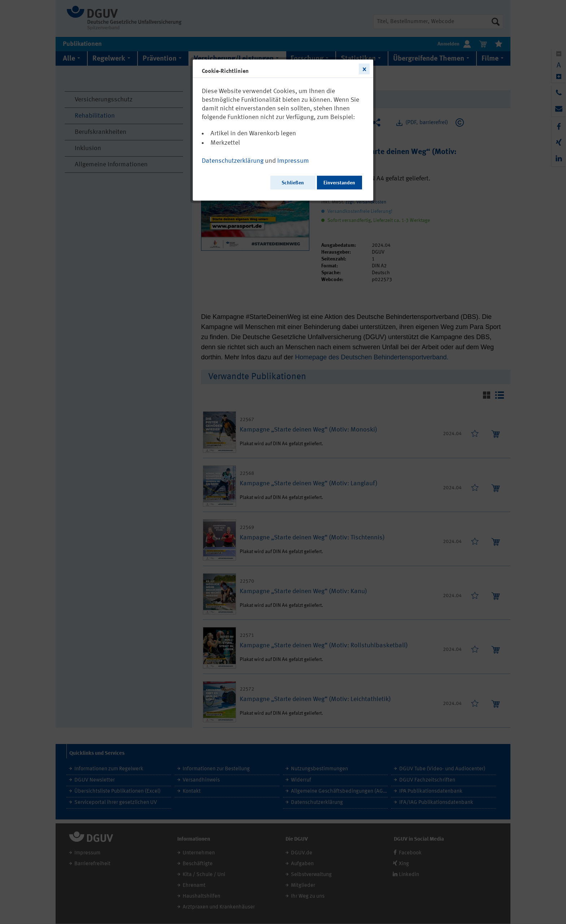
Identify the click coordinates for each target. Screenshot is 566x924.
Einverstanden (339, 183)
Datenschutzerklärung (233, 161)
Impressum (293, 161)
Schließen (293, 183)
